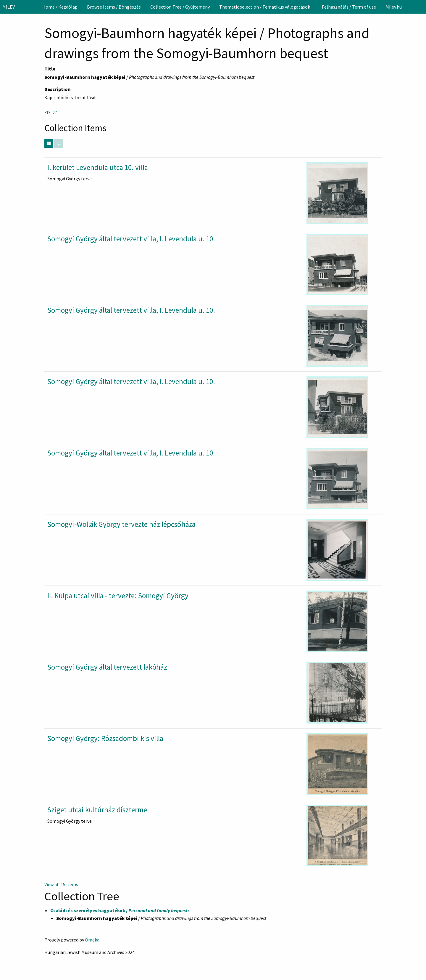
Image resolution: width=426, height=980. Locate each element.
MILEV (9, 7)
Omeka (92, 940)
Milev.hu (394, 7)
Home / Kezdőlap (60, 7)
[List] (59, 143)
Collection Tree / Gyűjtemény (180, 7)
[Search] (421, 7)
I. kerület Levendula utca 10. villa (98, 167)
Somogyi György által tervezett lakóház (107, 667)
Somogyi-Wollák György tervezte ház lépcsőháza (121, 524)
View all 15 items (61, 884)
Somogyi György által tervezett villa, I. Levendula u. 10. (131, 239)
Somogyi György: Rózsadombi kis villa (105, 738)
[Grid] (49, 143)
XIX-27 (51, 113)
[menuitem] (60, 7)
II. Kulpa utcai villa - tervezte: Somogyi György (118, 596)
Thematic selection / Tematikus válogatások (265, 7)
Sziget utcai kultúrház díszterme (97, 810)
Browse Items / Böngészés (114, 7)
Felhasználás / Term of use (349, 7)
